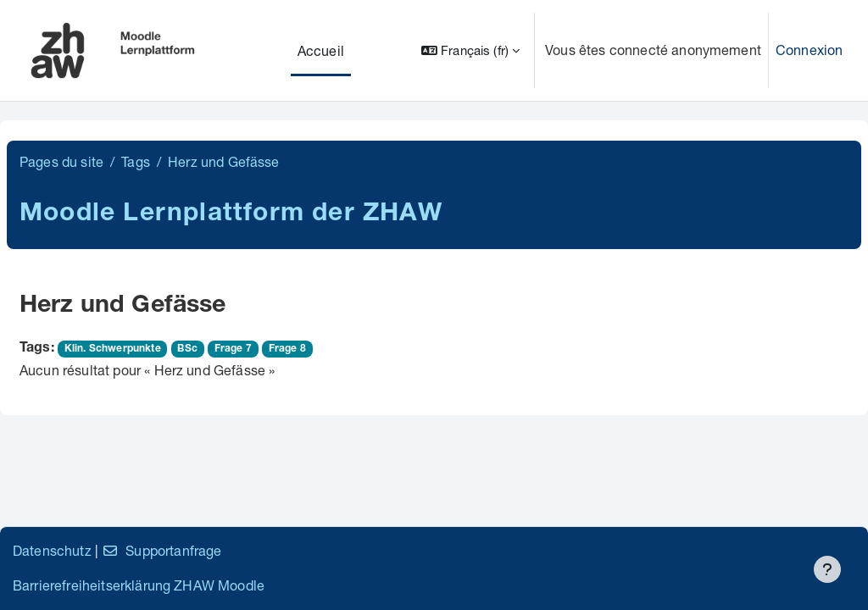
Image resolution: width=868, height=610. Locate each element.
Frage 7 (233, 349)
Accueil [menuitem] (321, 50)
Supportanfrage (161, 550)
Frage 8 (287, 349)
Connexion (809, 50)
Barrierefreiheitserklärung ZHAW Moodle (139, 585)
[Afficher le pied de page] (827, 569)
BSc (187, 349)
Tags (136, 161)
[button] (470, 50)
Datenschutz (52, 550)
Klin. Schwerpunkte (113, 349)
